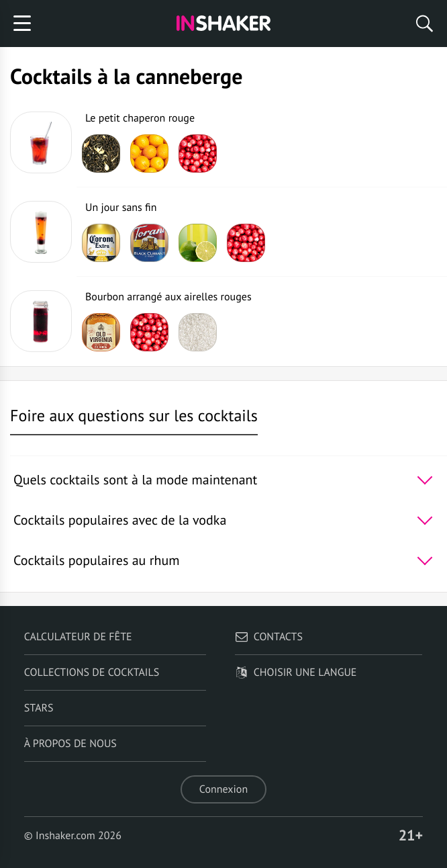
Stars (39, 708)
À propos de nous (70, 744)
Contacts (269, 637)
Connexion (223, 789)
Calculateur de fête (78, 637)
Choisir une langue (296, 672)
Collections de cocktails (92, 672)
